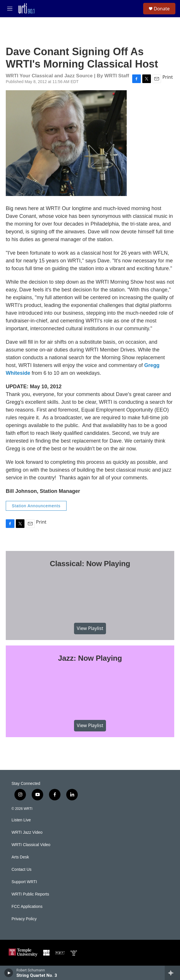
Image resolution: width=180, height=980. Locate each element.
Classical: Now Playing (90, 564)
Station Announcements (36, 506)
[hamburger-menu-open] (10, 9)
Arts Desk (20, 857)
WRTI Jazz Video (27, 832)
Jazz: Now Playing (90, 658)
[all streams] (172, 973)
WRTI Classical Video (31, 845)
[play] (9, 973)
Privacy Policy (24, 919)
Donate (162, 9)
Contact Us (21, 869)
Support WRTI (24, 882)
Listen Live (21, 820)
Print (168, 77)
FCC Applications (27, 907)
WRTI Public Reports (30, 894)
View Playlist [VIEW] (90, 628)
